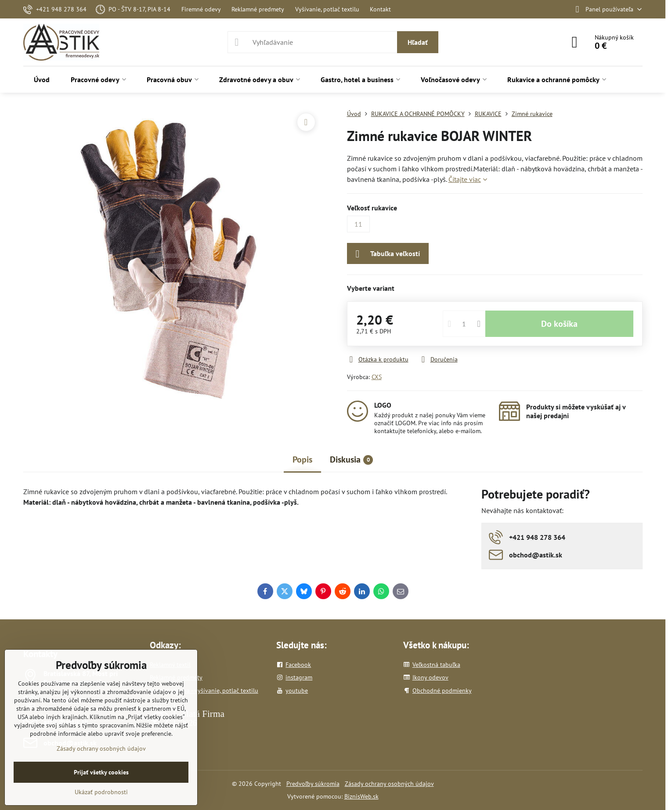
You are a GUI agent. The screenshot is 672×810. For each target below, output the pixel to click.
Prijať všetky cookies (101, 772)
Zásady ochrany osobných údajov (389, 784)
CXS (377, 377)
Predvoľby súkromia (313, 784)
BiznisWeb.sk (361, 796)
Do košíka (559, 324)
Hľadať (418, 42)
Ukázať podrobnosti (101, 792)
